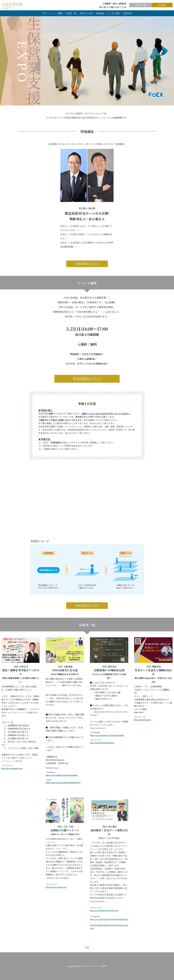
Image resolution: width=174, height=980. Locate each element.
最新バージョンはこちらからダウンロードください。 (107, 414)
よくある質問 (114, 13)
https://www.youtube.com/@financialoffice (62, 775)
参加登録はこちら (87, 264)
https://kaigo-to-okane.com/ (56, 887)
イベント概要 (56, 13)
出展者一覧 (141, 5)
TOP (44, 13)
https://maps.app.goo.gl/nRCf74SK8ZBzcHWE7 (63, 783)
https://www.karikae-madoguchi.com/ (104, 910)
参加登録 (162, 5)
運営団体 (128, 13)
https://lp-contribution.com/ (12, 768)
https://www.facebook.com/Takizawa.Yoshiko (107, 735)
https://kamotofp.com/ (143, 720)
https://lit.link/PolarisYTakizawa (102, 743)
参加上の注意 (86, 13)
